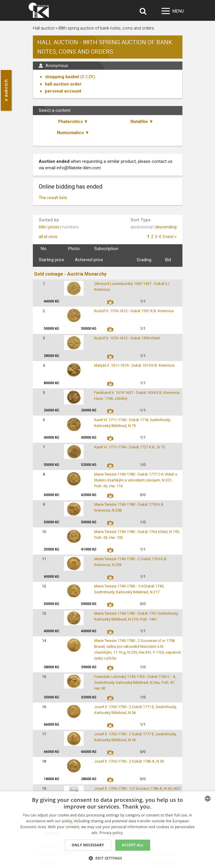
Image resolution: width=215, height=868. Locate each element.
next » (171, 237)
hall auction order (63, 84)
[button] (108, 858)
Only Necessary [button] (88, 845)
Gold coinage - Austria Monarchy (70, 274)
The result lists (53, 198)
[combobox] (208, 799)
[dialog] (107, 830)
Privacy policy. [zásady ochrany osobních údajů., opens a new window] (112, 833)
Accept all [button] (133, 845)
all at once (48, 237)
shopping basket (62, 77)
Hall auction (44, 28)
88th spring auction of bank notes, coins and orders (106, 28)
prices (54, 227)
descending (166, 227)
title (42, 227)
